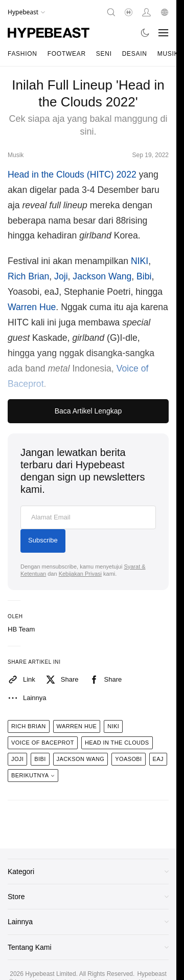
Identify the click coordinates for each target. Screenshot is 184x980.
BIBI (40, 759)
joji (17, 759)
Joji (61, 276)
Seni (104, 54)
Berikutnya (33, 775)
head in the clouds (117, 743)
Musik (168, 54)
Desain (135, 54)
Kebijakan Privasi (80, 574)
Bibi (144, 276)
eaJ (158, 759)
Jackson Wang (102, 276)
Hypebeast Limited (50, 974)
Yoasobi (128, 759)
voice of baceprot (43, 743)
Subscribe (43, 540)
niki (113, 726)
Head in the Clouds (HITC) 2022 (72, 175)
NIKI (140, 261)
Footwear (67, 54)
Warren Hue (32, 307)
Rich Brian (28, 276)
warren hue (77, 726)
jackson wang (81, 759)
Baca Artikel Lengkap (88, 411)
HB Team (21, 629)
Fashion (22, 54)
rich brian (29, 726)
